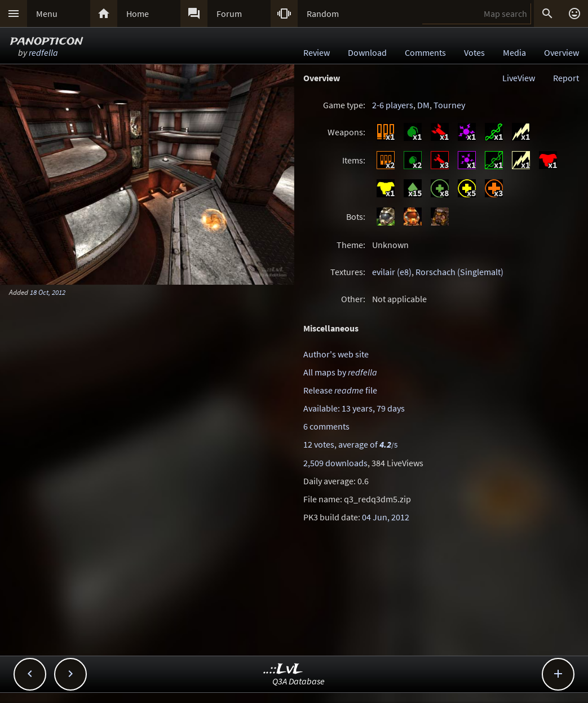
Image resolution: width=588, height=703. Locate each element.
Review (317, 52)
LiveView (519, 78)
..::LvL (283, 669)
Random (323, 14)
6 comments (326, 426)
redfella (43, 52)
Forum (229, 14)
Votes (474, 52)
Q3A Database (299, 681)
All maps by (340, 372)
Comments (425, 52)
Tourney (449, 105)
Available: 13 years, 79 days (354, 408)
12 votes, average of (350, 444)
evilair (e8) (392, 272)
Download (367, 52)
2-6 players (393, 105)
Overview (562, 52)
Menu (47, 14)
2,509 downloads (335, 463)
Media (514, 52)
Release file (340, 390)
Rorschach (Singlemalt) (459, 272)
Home (138, 14)
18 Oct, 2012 (48, 292)
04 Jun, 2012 (386, 517)
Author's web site (336, 354)
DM (423, 105)
